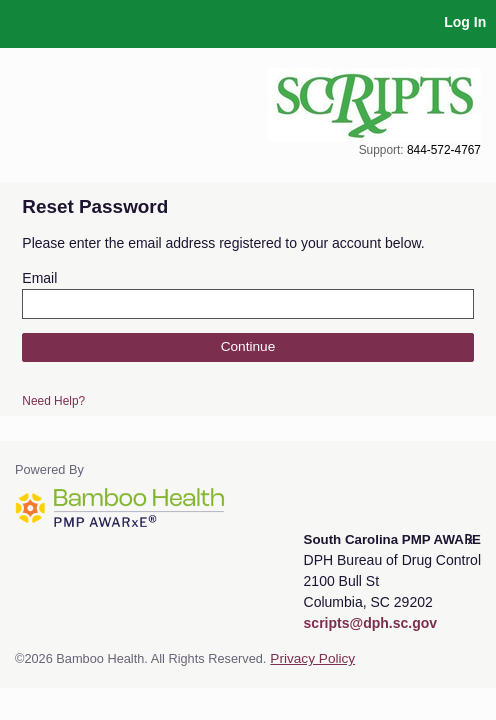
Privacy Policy (312, 658)
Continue (248, 346)
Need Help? (53, 401)
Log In (465, 22)
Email (39, 278)
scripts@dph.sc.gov (370, 623)
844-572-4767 (444, 150)
